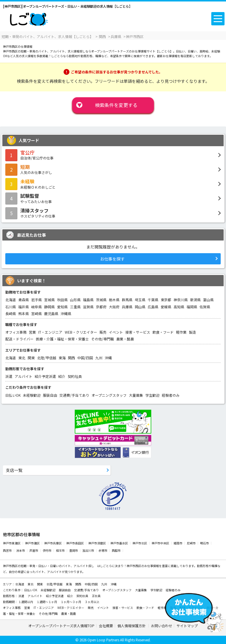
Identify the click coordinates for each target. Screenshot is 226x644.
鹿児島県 (51, 313)
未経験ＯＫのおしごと (113, 184)
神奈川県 (181, 300)
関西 (72, 358)
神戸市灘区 (32, 543)
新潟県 (195, 300)
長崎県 (11, 313)
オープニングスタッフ (109, 395)
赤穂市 (103, 550)
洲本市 (21, 550)
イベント (116, 332)
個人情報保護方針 (132, 626)
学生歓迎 (152, 395)
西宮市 (7, 550)
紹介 (62, 376)
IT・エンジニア (50, 332)
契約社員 (75, 376)
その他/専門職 (103, 339)
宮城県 (49, 300)
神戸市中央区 (160, 543)
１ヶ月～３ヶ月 (71, 602)
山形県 (75, 300)
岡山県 (140, 307)
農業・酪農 (125, 339)
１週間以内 (26, 602)
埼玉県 (140, 300)
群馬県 (127, 300)
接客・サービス (138, 332)
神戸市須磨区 (97, 543)
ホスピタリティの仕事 (113, 213)
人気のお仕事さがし (113, 169)
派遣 (9, 376)
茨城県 (101, 300)
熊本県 (24, 313)
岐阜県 (36, 307)
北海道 (11, 300)
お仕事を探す (112, 259)
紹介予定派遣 (45, 376)
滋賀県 (88, 307)
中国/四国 (85, 358)
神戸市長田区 (75, 543)
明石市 (205, 543)
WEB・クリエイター (81, 332)
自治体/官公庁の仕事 (113, 155)
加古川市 (88, 550)
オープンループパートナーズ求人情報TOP (61, 626)
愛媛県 (166, 307)
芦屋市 (34, 550)
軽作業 (181, 332)
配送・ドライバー (19, 339)
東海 (62, 358)
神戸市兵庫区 (53, 543)
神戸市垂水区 (119, 543)
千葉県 (153, 300)
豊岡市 (74, 550)
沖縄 (108, 358)
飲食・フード (163, 332)
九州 (99, 358)
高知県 (179, 307)
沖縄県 (66, 313)
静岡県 (49, 307)
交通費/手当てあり (74, 395)
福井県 (24, 307)
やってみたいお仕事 (113, 198)
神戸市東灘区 (12, 543)
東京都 (166, 300)
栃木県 (114, 300)
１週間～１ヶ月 (47, 602)
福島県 (88, 300)
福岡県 (192, 307)
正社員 (96, 596)
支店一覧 (14, 470)
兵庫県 (127, 307)
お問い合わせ (162, 626)
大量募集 (136, 395)
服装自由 (50, 395)
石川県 (11, 307)
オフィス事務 (16, 332)
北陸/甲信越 (47, 358)
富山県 (208, 300)
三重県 (75, 307)
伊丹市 (47, 550)
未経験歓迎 (32, 395)
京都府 (101, 307)
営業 (32, 332)
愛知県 (62, 307)
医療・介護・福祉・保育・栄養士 (62, 339)
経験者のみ (171, 395)
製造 (192, 332)
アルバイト (24, 376)
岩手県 (36, 300)
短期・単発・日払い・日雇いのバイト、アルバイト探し (57, 566)
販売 (103, 332)
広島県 (153, 307)
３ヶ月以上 (92, 602)
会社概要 (106, 626)
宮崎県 (36, 313)
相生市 (60, 550)
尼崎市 (191, 543)
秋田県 (62, 300)
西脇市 (116, 550)
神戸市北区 (140, 543)
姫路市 (178, 543)
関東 (31, 358)
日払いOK (13, 395)
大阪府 (114, 307)
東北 (22, 358)
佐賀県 (205, 307)
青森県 (24, 300)
